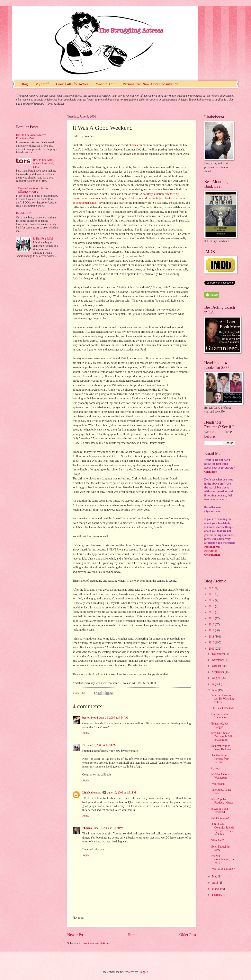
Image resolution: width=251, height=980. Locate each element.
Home (132, 935)
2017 (212, 600)
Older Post (188, 935)
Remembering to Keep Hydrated (221, 748)
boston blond (90, 718)
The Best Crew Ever (223, 708)
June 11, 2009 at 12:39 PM (108, 828)
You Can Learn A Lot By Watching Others (222, 699)
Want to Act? (106, 84)
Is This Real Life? (43, 239)
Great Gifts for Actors (72, 84)
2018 (212, 594)
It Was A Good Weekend (220, 810)
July (215, 684)
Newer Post (77, 935)
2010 (212, 643)
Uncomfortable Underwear (220, 716)
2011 (212, 637)
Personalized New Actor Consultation (150, 84)
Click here (211, 472)
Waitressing (218, 784)
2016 (212, 606)
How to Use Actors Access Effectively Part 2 (33, 190)
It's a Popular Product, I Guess (222, 801)
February (217, 895)
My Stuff (42, 84)
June (215, 690)
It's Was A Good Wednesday (220, 776)
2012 (212, 630)
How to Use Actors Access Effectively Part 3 (44, 163)
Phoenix (133, 145)
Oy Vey (216, 768)
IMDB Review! (220, 818)
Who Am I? (218, 840)
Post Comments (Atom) (96, 943)
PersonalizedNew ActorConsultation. (212, 551)
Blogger (143, 972)
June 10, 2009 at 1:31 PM (122, 793)
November (218, 660)
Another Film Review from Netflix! (220, 759)
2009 (212, 649)
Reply (86, 733)
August (216, 678)
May (215, 877)
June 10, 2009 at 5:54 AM (114, 718)
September (218, 672)
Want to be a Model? (223, 869)
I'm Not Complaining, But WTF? (223, 859)
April (215, 883)
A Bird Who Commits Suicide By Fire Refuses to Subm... (223, 829)
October (217, 666)
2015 (212, 612)
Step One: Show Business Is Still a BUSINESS (223, 736)
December (218, 654)
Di (84, 745)
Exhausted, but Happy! (220, 725)
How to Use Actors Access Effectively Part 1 (31, 137)
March (216, 889)
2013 (212, 625)
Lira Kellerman (92, 793)
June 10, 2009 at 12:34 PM (101, 745)
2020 (212, 588)
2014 (212, 618)
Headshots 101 (25, 213)
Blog (24, 84)
